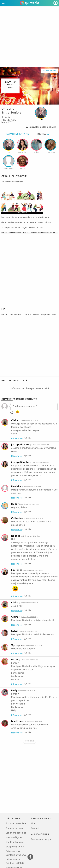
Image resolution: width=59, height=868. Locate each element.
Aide (33, 823)
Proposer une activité (16, 823)
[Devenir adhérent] (52, 3)
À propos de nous (14, 828)
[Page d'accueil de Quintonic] (29, 3)
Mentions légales (14, 837)
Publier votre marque (41, 839)
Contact (35, 828)
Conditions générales (16, 833)
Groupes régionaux (15, 847)
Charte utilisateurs (15, 842)
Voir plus (30, 741)
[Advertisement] (29, 36)
